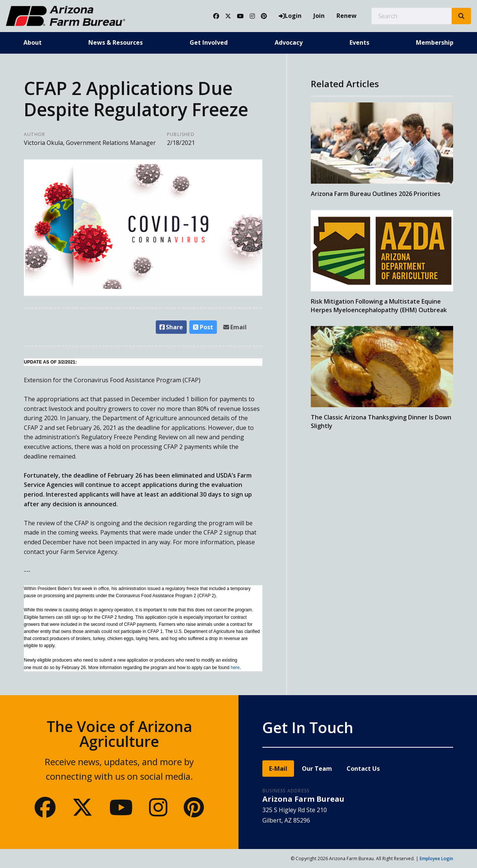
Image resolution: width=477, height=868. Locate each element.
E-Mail (278, 769)
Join (319, 16)
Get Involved (209, 42)
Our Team (317, 769)
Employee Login (436, 859)
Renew (347, 16)
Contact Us (363, 769)
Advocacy (289, 42)
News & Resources (116, 42)
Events (359, 42)
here (235, 668)
